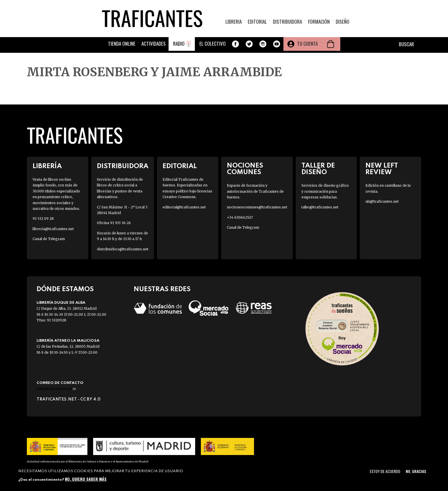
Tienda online (122, 44)
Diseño (343, 22)
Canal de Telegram (49, 239)
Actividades (154, 44)
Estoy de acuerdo (385, 471)
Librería (47, 166)
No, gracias (416, 471)
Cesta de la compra (331, 44)
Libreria (234, 22)
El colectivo (213, 44)
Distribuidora (287, 22)
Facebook (235, 44)
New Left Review (382, 169)
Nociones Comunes (245, 169)
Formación (319, 22)
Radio (179, 44)
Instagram (263, 44)
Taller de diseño (318, 169)
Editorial (257, 22)
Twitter (249, 44)
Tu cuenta (307, 44)
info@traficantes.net (56, 389)
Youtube (277, 44)
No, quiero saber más (86, 479)
